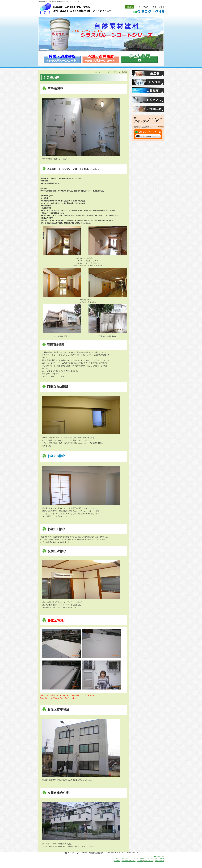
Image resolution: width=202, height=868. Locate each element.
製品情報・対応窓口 (129, 861)
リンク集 (148, 82)
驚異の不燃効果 (159, 858)
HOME (116, 858)
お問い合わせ (159, 861)
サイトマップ (149, 861)
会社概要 (148, 91)
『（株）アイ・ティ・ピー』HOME (105, 72)
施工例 (148, 74)
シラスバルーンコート (128, 858)
